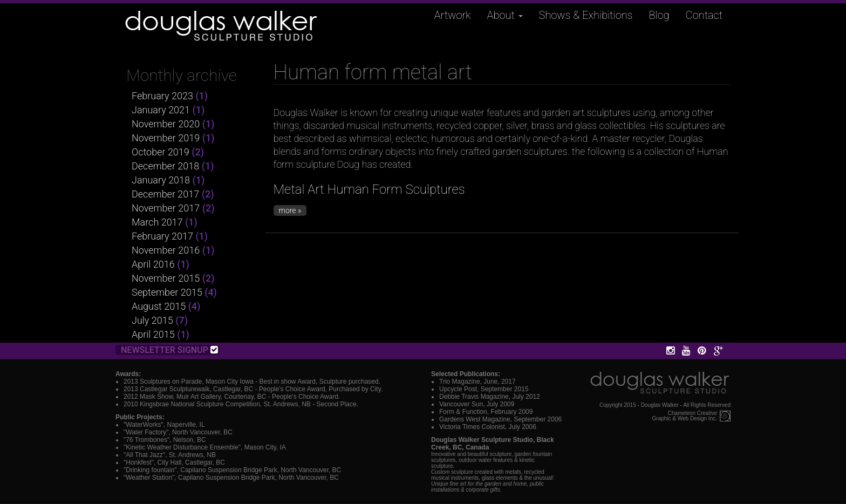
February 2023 (162, 96)
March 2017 (157, 222)
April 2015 (153, 334)
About (505, 15)
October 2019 (161, 152)
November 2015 (166, 278)
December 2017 (165, 194)
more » (290, 210)
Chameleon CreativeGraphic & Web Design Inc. (685, 416)
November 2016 (166, 250)
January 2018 (161, 180)
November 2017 (166, 208)
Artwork (453, 15)
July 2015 (152, 320)
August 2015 (159, 306)
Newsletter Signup (169, 350)
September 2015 (167, 292)
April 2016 (153, 264)
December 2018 (165, 166)
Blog (659, 15)
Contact (704, 15)
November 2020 (166, 124)
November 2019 (166, 138)
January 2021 (161, 110)
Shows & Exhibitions (586, 15)
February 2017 (162, 236)
